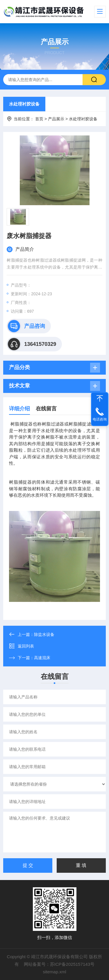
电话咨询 (100, 419)
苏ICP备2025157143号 (72, 964)
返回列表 (22, 646)
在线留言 (46, 409)
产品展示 (56, 119)
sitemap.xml (54, 972)
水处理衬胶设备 (24, 104)
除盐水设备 (44, 634)
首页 (39, 119)
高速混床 (42, 658)
